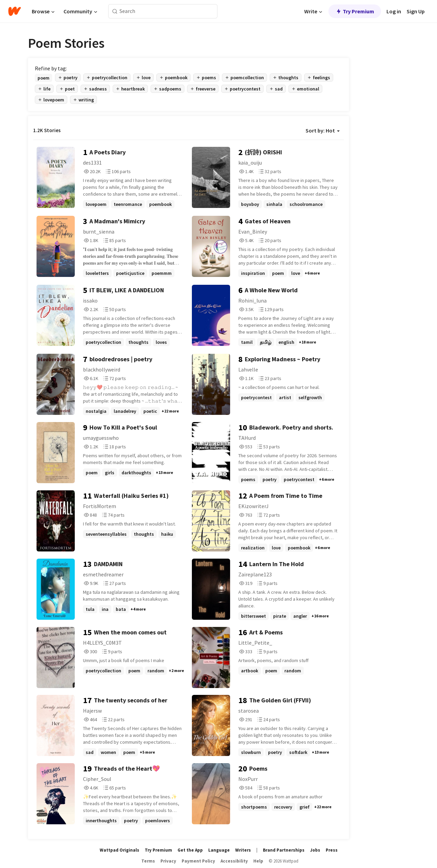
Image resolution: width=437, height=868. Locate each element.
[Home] (15, 11)
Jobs (315, 850)
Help (258, 861)
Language (219, 850)
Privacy (168, 861)
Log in (394, 11)
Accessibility (234, 861)
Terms (148, 861)
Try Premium (355, 11)
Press (332, 850)
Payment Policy (198, 861)
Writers (243, 850)
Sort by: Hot (323, 130)
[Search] (115, 11)
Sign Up (416, 11)
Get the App (190, 850)
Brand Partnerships (284, 850)
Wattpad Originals (119, 850)
